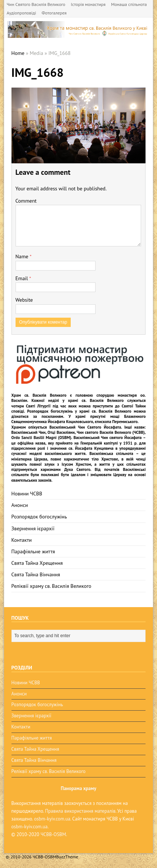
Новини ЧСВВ (27, 494)
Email (22, 278)
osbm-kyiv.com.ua (52, 819)
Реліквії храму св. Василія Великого (51, 586)
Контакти (22, 540)
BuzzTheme (67, 857)
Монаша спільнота (129, 4)
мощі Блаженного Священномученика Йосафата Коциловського (79, 419)
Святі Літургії (38, 406)
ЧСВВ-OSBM (53, 834)
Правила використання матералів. (81, 811)
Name (23, 256)
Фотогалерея (54, 13)
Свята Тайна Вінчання (36, 574)
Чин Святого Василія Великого (36, 4)
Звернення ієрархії (33, 528)
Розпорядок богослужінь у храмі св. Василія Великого (79, 411)
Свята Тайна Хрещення (37, 563)
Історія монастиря (88, 4)
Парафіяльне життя (33, 551)
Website (24, 300)
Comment (26, 201)
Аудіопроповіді (21, 13)
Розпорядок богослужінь (39, 517)
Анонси (20, 505)
